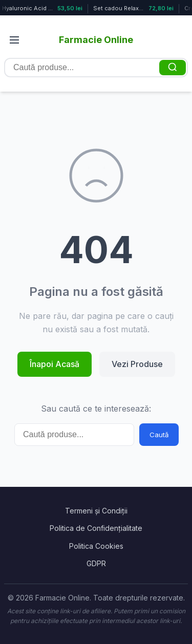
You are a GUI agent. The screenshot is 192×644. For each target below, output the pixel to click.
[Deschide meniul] (14, 40)
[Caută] (173, 68)
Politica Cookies (96, 546)
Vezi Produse (137, 364)
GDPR (96, 563)
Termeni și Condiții (96, 511)
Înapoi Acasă (55, 364)
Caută (159, 435)
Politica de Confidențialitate (96, 528)
